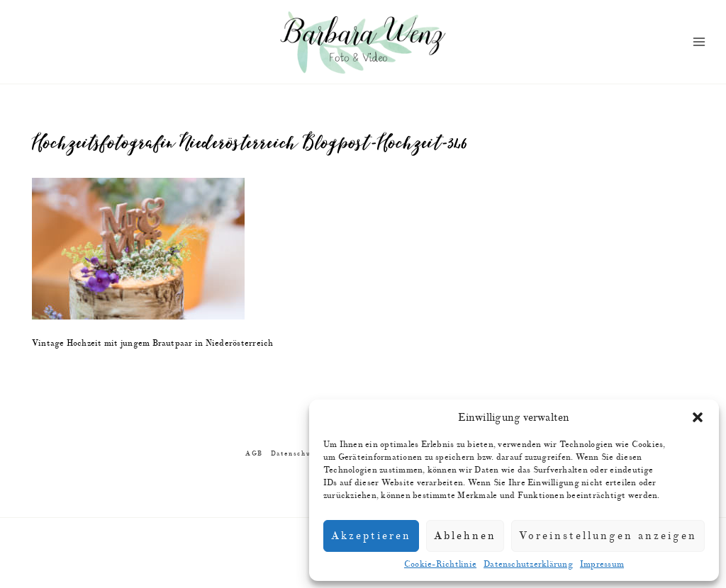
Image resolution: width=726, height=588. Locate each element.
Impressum (602, 564)
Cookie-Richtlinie (440, 564)
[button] (698, 417)
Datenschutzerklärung (528, 564)
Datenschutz (295, 454)
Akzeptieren (371, 536)
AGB (254, 454)
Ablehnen (465, 536)
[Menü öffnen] (699, 42)
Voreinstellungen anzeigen (608, 536)
